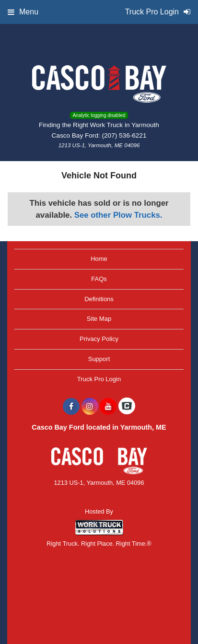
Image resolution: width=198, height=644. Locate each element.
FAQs (99, 279)
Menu (23, 12)
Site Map (99, 319)
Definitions (99, 299)
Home (99, 259)
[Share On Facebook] (71, 407)
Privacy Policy (99, 339)
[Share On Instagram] (90, 407)
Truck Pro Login (99, 379)
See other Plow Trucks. (118, 215)
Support (99, 359)
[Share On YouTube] (108, 407)
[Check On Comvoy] (127, 407)
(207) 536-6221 (124, 135)
